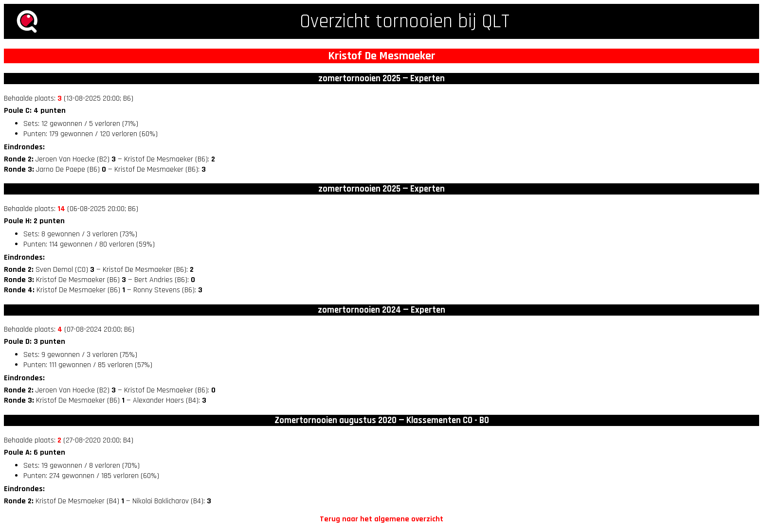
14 (61, 209)
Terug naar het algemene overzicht (381, 519)
